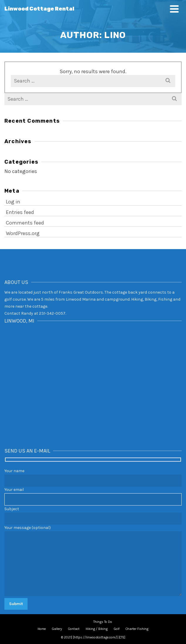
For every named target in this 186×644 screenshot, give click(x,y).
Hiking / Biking (97, 629)
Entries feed (20, 212)
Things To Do (103, 622)
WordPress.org (23, 233)
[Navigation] (174, 9)
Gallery (57, 629)
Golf (117, 629)
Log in (13, 202)
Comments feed (25, 223)
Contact (74, 629)
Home (42, 629)
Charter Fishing (137, 629)
